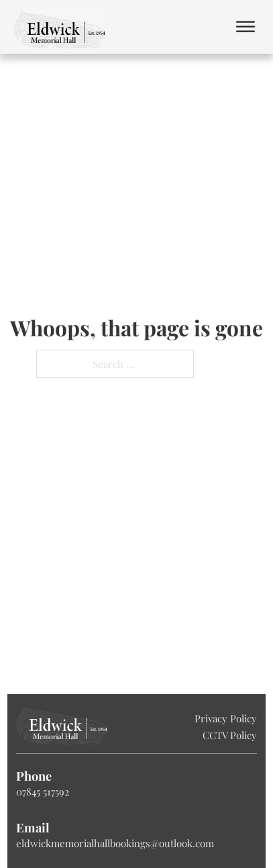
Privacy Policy (226, 718)
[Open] (245, 27)
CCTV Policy (230, 735)
